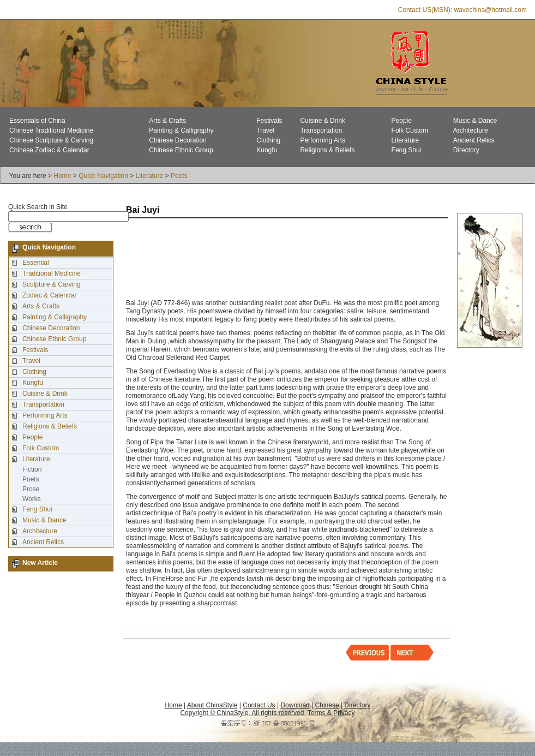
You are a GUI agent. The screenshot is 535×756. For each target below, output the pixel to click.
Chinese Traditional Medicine (51, 130)
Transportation (321, 130)
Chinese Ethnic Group (181, 150)
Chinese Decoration (178, 140)
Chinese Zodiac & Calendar (49, 150)
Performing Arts (323, 140)
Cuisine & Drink (323, 121)
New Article (40, 563)
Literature (405, 140)
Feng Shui (407, 150)
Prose (31, 489)
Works (32, 499)
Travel (265, 130)
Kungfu (267, 150)
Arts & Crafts (167, 121)
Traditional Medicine (52, 273)
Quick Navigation (103, 176)
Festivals (269, 121)
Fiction (32, 469)
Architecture (471, 130)
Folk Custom (410, 130)
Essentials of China (37, 121)
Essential (36, 263)
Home (62, 176)
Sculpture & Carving (52, 284)
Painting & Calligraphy (181, 130)
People (402, 121)
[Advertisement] (165, 260)
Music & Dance (475, 121)
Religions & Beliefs (327, 150)
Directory (466, 150)
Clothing (268, 140)
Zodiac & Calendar (49, 295)
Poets (179, 176)
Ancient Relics (474, 140)
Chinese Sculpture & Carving (51, 140)
